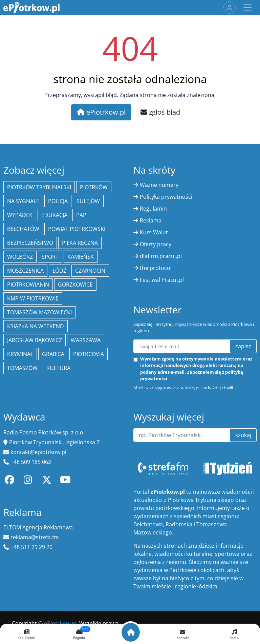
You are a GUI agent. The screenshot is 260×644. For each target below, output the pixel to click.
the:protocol (156, 268)
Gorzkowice (75, 285)
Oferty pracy (156, 244)
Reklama (151, 220)
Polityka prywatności (166, 197)
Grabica (53, 354)
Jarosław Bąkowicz (35, 340)
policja (58, 201)
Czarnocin (90, 271)
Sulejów (88, 201)
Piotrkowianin (28, 285)
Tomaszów (22, 368)
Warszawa (86, 340)
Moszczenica (25, 271)
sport (50, 257)
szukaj (243, 435)
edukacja (54, 215)
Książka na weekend (36, 326)
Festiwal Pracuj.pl (162, 280)
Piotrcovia (89, 354)
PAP (81, 215)
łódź (59, 271)
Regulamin (153, 209)
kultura (58, 368)
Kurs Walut (154, 232)
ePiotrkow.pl (101, 112)
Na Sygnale (23, 201)
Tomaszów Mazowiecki (39, 312)
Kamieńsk (81, 257)
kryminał (20, 354)
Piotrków (94, 187)
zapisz (243, 346)
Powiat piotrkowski (77, 229)
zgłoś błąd (160, 112)
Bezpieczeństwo (30, 243)
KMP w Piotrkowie (33, 298)
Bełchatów (23, 229)
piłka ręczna (80, 243)
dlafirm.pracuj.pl (161, 256)
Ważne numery (159, 185)
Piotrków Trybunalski (39, 187)
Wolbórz (20, 257)
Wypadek (20, 215)
